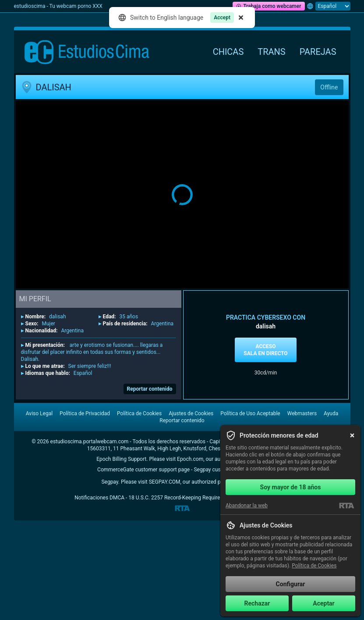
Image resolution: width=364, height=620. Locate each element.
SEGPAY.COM (165, 482)
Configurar (291, 584)
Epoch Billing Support (121, 459)
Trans (271, 52)
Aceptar (324, 603)
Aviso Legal (39, 413)
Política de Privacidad (85, 413)
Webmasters (302, 413)
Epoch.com (190, 459)
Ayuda (331, 413)
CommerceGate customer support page (143, 470)
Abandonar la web (247, 506)
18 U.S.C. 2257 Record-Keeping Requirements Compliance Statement (209, 498)
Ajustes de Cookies (191, 413)
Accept (222, 18)
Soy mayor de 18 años (291, 487)
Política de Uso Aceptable (250, 413)
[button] (182, 194)
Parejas (318, 52)
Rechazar (257, 603)
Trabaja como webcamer (269, 6)
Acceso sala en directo (265, 350)
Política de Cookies (139, 413)
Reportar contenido (150, 389)
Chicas (228, 52)
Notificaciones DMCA (99, 498)
